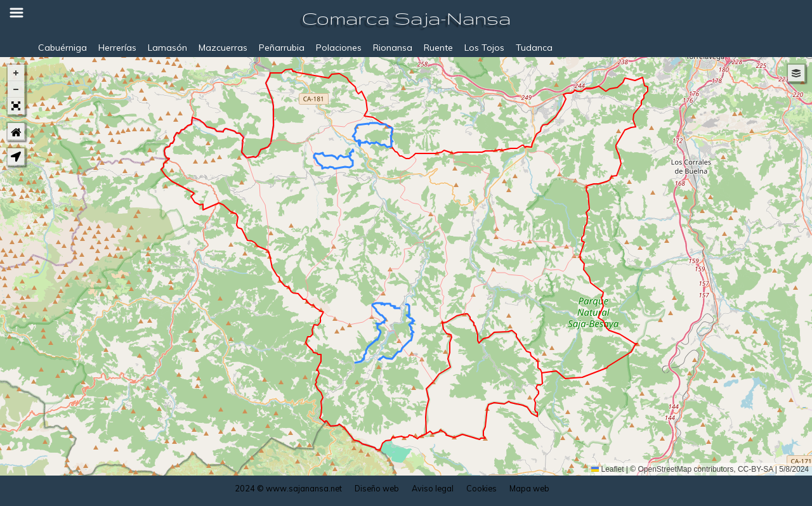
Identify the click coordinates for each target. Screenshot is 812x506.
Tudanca (534, 48)
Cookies (481, 488)
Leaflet (607, 469)
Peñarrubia (282, 48)
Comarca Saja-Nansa (406, 18)
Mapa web (529, 488)
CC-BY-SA (756, 469)
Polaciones (339, 48)
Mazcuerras (223, 48)
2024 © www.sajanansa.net (288, 488)
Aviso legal (433, 488)
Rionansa (393, 48)
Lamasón (167, 48)
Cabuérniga (62, 48)
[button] (16, 73)
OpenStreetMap (665, 469)
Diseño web (377, 488)
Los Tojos (484, 48)
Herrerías (117, 48)
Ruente (438, 48)
